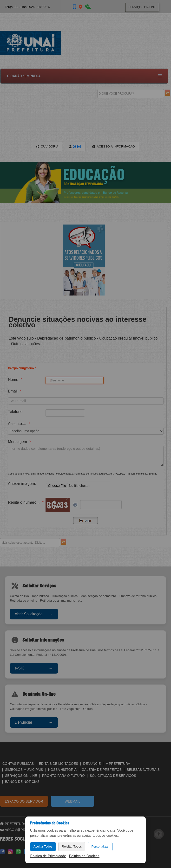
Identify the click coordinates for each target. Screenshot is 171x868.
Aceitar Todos (43, 846)
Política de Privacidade (48, 856)
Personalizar (100, 846)
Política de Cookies (84, 856)
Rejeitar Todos (72, 846)
